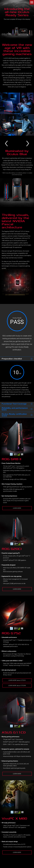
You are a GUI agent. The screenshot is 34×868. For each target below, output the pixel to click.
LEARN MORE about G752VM (17, 686)
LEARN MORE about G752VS (17, 680)
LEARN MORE (17, 508)
